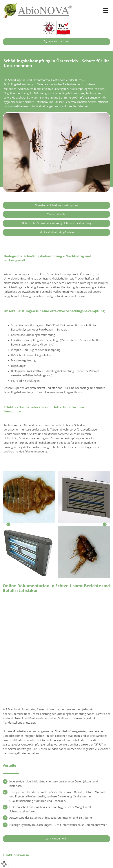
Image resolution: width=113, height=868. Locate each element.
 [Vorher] (8, 524)
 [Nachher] (105, 524)
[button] (94, 11)
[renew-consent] (4, 864)
